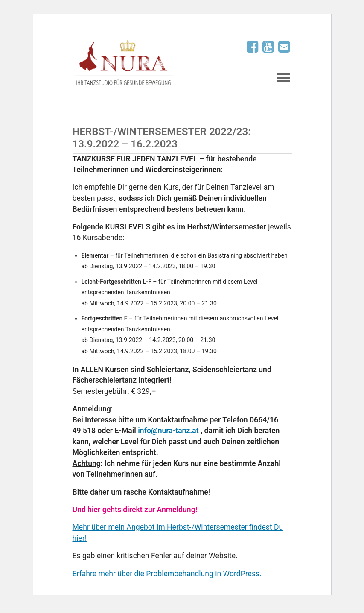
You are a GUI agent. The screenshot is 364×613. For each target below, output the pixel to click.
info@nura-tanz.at (168, 431)
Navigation (283, 78)
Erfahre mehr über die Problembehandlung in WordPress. (167, 574)
